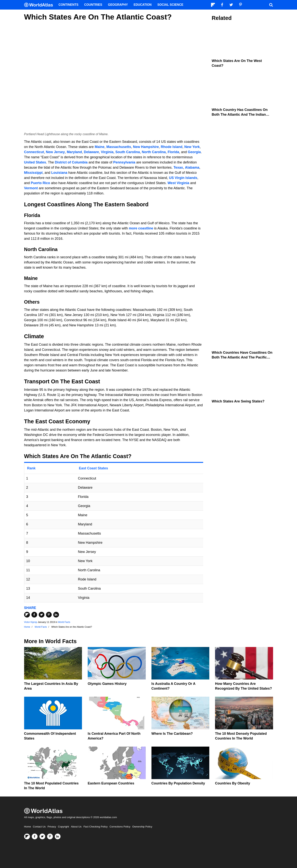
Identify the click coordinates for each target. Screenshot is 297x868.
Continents (69, 5)
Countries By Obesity (233, 783)
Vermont (31, 188)
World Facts (64, 622)
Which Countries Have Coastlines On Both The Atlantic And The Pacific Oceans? (242, 357)
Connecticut (34, 152)
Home (28, 827)
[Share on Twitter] (42, 615)
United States (35, 162)
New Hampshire (146, 147)
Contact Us (39, 827)
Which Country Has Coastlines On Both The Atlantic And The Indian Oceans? (240, 115)
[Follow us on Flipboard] (27, 836)
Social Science (170, 5)
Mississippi (33, 173)
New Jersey (55, 152)
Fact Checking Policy (96, 827)
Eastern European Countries (111, 783)
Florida (173, 152)
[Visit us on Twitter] (42, 836)
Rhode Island (172, 147)
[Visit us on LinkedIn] (58, 836)
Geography (118, 5)
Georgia (194, 152)
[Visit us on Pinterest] (50, 836)
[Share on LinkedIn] (56, 615)
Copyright (64, 827)
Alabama (192, 167)
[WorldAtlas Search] (271, 5)
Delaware (91, 152)
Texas (178, 167)
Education (143, 5)
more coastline (141, 228)
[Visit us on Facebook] (35, 836)
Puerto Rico (40, 183)
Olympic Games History (107, 684)
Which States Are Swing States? (238, 401)
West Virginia (178, 183)
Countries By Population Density (178, 783)
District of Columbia (71, 162)
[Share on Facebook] (34, 615)
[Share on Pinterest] (49, 615)
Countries (93, 5)
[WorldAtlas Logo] (40, 5)
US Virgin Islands (183, 178)
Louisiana (59, 173)
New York (192, 147)
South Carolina (128, 152)
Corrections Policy (120, 827)
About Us (76, 827)
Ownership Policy (142, 827)
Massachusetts (119, 147)
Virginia (107, 152)
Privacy (52, 827)
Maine (99, 147)
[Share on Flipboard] (27, 615)
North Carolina (154, 152)
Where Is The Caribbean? (172, 734)
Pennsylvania (124, 162)
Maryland (74, 152)
